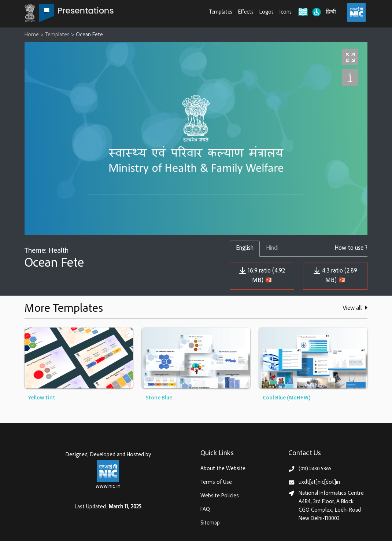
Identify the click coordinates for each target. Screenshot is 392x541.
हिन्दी (331, 12)
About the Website (223, 469)
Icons (286, 12)
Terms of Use (216, 482)
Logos (267, 12)
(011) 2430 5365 (315, 469)
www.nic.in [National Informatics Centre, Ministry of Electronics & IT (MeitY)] (108, 487)
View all (355, 308)
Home (32, 35)
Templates (221, 12)
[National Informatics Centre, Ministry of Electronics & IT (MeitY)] (356, 12)
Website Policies (220, 496)
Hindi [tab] (272, 248)
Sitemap (210, 523)
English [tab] (245, 248)
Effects (246, 12)
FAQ (205, 510)
